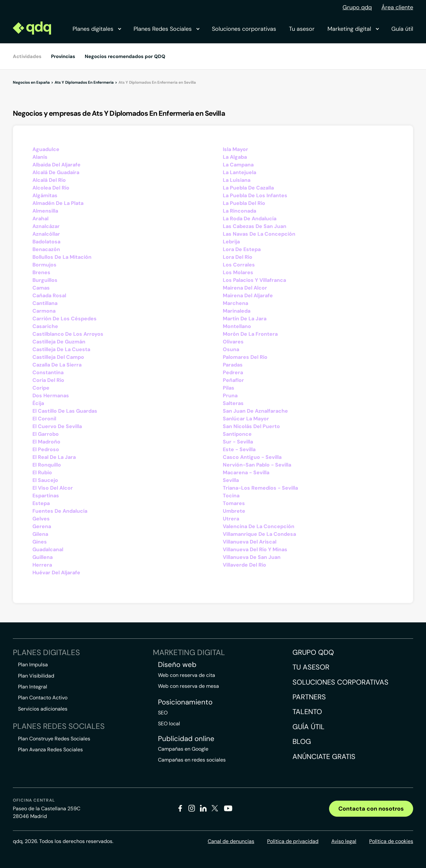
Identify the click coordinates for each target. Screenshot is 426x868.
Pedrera (233, 372)
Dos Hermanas (51, 396)
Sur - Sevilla (238, 442)
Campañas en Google (183, 749)
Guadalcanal (48, 549)
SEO (163, 713)
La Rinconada (239, 211)
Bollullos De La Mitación (62, 257)
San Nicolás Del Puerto (251, 426)
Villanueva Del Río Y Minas (255, 549)
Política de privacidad (293, 841)
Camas (41, 288)
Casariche (45, 326)
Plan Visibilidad (36, 676)
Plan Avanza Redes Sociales (50, 750)
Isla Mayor (235, 149)
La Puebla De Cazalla (248, 188)
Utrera (231, 519)
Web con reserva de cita (187, 675)
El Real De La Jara (54, 457)
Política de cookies (391, 841)
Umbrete (234, 511)
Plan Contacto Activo (43, 698)
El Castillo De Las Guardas (65, 411)
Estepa (41, 503)
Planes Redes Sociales (166, 29)
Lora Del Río (238, 257)
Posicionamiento (185, 702)
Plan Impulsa (33, 665)
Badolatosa (46, 242)
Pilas (229, 388)
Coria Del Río (48, 380)
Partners (309, 697)
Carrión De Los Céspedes (65, 319)
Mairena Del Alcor (245, 288)
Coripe (41, 388)
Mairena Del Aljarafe (248, 295)
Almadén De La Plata (58, 203)
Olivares (233, 342)
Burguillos (45, 280)
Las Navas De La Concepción (259, 234)
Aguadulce (46, 149)
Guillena (43, 557)
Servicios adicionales (43, 709)
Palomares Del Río (245, 357)
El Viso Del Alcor (53, 488)
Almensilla (45, 211)
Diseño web (177, 665)
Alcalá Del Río (49, 180)
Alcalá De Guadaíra (56, 172)
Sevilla (231, 480)
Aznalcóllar (46, 234)
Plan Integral (33, 687)
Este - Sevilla (239, 449)
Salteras (233, 403)
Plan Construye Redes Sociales (54, 739)
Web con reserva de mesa (188, 686)
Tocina (231, 496)
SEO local (169, 724)
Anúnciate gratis (324, 757)
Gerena (42, 526)
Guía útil (402, 29)
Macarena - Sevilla (246, 472)
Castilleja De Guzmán (59, 342)
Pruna (230, 396)
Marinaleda (237, 311)
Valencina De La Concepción (259, 526)
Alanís (40, 157)
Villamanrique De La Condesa (259, 534)
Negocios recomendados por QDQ (125, 56)
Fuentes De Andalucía (60, 511)
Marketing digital (353, 29)
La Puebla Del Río (244, 203)
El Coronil (44, 419)
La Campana (238, 165)
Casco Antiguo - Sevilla (252, 457)
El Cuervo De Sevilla (57, 426)
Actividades (27, 56)
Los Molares (238, 272)
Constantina (48, 372)
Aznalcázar (46, 226)
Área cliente (397, 7)
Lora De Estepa (242, 249)
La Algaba (235, 157)
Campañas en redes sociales (192, 760)
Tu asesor (302, 29)
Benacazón (46, 249)
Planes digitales (97, 29)
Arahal (40, 219)
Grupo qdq (357, 7)
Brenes (41, 272)
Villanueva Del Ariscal (250, 542)
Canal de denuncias (231, 841)
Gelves (41, 519)
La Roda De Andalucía (250, 219)
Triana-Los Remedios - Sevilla (260, 488)
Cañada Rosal (49, 295)
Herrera (42, 565)
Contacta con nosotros (371, 809)
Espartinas (46, 496)
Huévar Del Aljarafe (56, 573)
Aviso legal (344, 841)
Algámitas (45, 195)
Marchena (235, 303)
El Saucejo (45, 480)
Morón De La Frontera (250, 334)
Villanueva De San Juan (252, 557)
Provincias (63, 56)
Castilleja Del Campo (58, 357)
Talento (307, 712)
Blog (302, 742)
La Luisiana (237, 180)
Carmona (44, 311)
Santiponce (237, 434)
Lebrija (231, 242)
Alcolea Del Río (51, 188)
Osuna (231, 349)
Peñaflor (233, 380)
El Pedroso (46, 449)
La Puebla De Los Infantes (255, 195)
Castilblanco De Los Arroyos (68, 334)
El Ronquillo (47, 465)
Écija (38, 403)
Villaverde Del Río (244, 565)
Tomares (234, 503)
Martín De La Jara (245, 319)
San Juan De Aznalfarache (255, 411)
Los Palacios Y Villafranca (254, 280)
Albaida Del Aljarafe (57, 165)
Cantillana (45, 303)
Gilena (40, 534)
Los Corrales (239, 265)
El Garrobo (46, 434)
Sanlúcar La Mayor (246, 419)
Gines (40, 542)
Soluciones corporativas (244, 29)
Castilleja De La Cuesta (61, 349)
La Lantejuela (239, 172)
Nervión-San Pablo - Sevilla (257, 465)
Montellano (237, 326)
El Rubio (42, 472)
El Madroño (46, 442)
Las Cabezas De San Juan (255, 226)
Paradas (233, 365)
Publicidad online (186, 739)
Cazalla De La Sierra (57, 365)
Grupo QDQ (313, 652)
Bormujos (44, 265)
